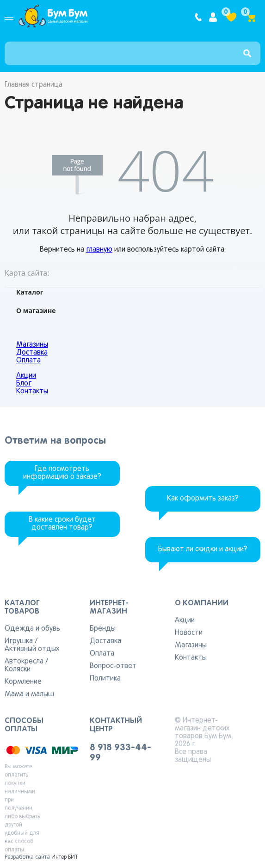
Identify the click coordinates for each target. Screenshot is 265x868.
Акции (26, 376)
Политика (105, 679)
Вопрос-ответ (113, 666)
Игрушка (19, 641)
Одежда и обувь (32, 629)
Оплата (28, 361)
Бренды (103, 629)
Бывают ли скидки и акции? (203, 549)
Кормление (23, 682)
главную (99, 250)
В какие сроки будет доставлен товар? (62, 524)
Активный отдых (32, 649)
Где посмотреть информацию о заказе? (62, 473)
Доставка (32, 353)
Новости (189, 633)
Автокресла (24, 662)
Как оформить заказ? (203, 499)
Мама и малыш (29, 694)
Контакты (32, 392)
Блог (24, 384)
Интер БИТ (65, 857)
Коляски (18, 669)
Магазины (32, 345)
